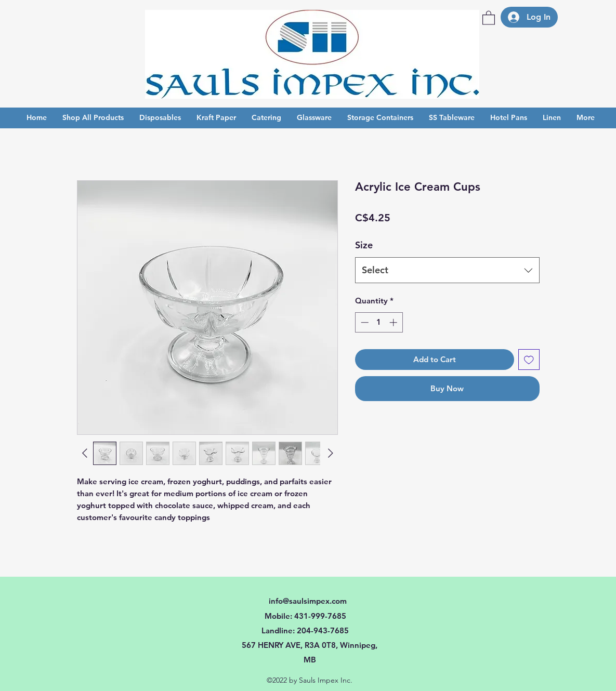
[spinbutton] (379, 322)
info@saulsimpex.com (308, 601)
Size (364, 245)
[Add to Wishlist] (529, 360)
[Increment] (394, 322)
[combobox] (447, 270)
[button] (489, 17)
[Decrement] (364, 322)
